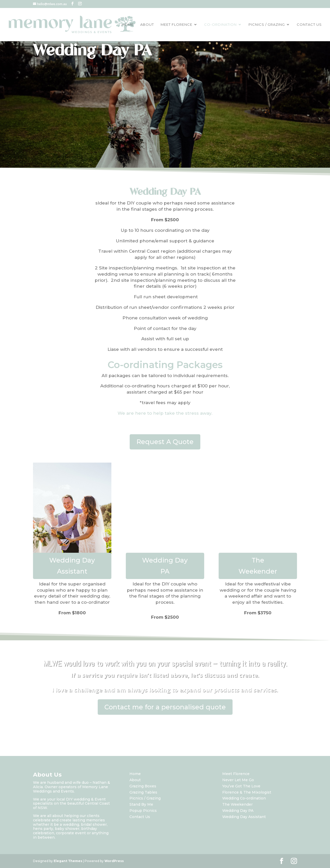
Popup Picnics (143, 811)
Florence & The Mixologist (247, 792)
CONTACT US (309, 25)
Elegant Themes (68, 861)
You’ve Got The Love (241, 786)
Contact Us (140, 817)
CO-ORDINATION (220, 25)
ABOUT (147, 25)
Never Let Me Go (238, 780)
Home (135, 774)
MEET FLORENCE (176, 25)
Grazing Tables (143, 792)
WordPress (114, 861)
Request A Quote (165, 442)
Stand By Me (141, 804)
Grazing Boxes (143, 786)
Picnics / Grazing (145, 798)
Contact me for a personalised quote (165, 707)
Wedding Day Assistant (72, 566)
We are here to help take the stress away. (165, 413)
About (135, 780)
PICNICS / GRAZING (267, 25)
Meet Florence (236, 774)
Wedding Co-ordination (244, 798)
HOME (128, 25)
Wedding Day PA (165, 566)
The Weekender (258, 566)
